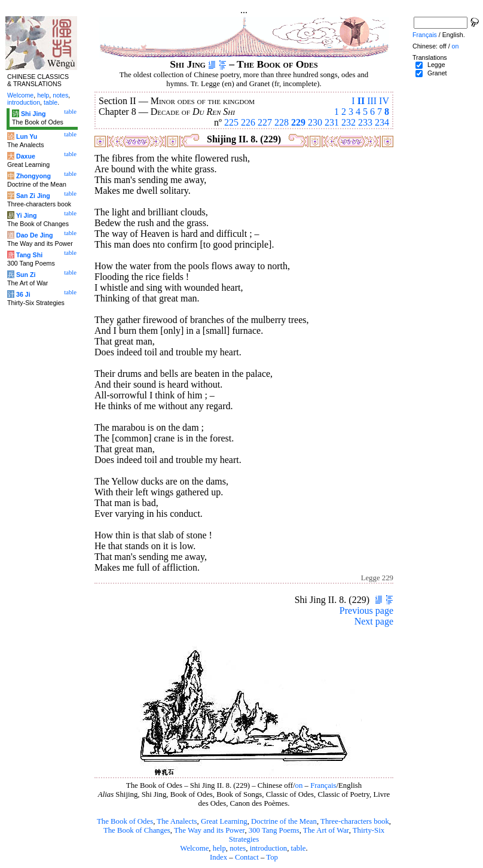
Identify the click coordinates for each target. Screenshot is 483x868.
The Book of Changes (137, 830)
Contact (247, 857)
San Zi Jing (33, 196)
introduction (269, 848)
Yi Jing (27, 215)
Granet (437, 73)
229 (298, 122)
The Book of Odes (125, 821)
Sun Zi (26, 275)
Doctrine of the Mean (284, 821)
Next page (374, 621)
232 (349, 122)
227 (265, 122)
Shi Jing (33, 114)
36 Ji (23, 294)
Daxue (26, 156)
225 (231, 122)
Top (272, 857)
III (372, 101)
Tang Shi (29, 255)
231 (332, 122)
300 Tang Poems (274, 830)
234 (382, 122)
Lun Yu (27, 136)
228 (282, 122)
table (299, 848)
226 (248, 122)
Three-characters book (355, 821)
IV (384, 101)
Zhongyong (33, 176)
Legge (436, 65)
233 (365, 122)
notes (238, 848)
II (361, 101)
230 (315, 122)
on (299, 785)
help (219, 848)
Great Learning (224, 821)
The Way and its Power (209, 830)
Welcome (194, 848)
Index (218, 857)
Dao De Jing (35, 235)
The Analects (177, 821)
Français (323, 785)
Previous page (366, 610)
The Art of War (326, 830)
